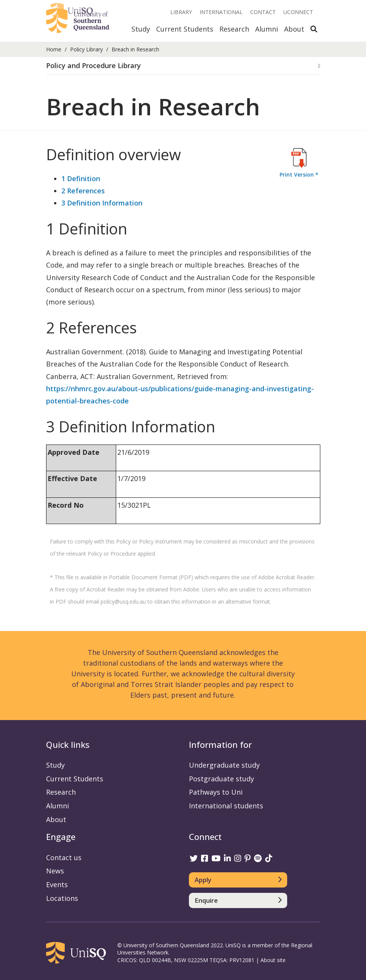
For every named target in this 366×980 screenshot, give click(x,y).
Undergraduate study (224, 765)
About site (273, 960)
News (55, 871)
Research (234, 29)
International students (226, 806)
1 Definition (81, 178)
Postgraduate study (221, 779)
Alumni (267, 29)
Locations (62, 898)
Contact (263, 12)
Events (57, 884)
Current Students (185, 29)
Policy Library (86, 49)
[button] (183, 66)
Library (181, 12)
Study (141, 29)
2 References (83, 191)
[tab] (183, 66)
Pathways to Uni (216, 792)
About (294, 29)
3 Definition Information (102, 203)
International (221, 12)
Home (54, 49)
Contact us (64, 857)
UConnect (298, 12)
